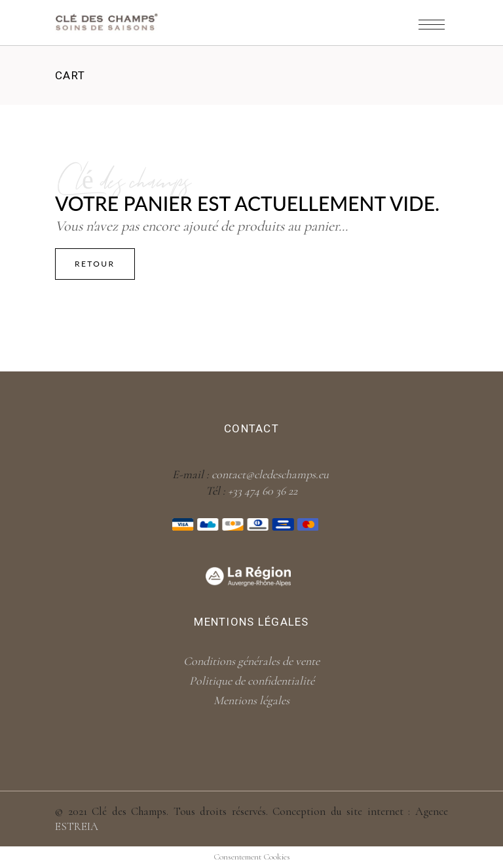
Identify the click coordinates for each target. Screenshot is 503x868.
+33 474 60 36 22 (263, 491)
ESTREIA (77, 826)
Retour (95, 264)
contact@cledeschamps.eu (270, 474)
